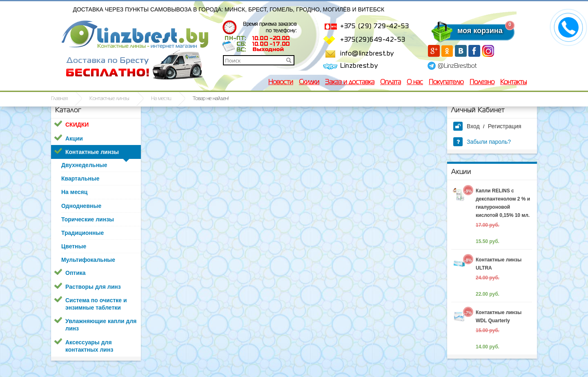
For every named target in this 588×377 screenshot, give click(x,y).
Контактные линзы (109, 99)
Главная (59, 99)
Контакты (513, 83)
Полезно (482, 83)
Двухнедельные (84, 165)
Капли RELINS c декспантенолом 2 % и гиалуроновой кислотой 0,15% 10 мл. (503, 203)
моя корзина (463, 31)
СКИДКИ (77, 125)
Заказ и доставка (350, 83)
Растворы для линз (93, 287)
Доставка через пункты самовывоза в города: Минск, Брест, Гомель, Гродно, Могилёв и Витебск (229, 9)
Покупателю (446, 83)
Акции (74, 138)
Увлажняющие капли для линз (101, 325)
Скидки (309, 83)
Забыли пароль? (482, 142)
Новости (281, 83)
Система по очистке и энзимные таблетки (96, 304)
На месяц (161, 99)
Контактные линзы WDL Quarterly (499, 317)
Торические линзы (88, 219)
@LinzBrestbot (457, 66)
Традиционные (82, 233)
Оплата (391, 83)
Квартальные (80, 178)
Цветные (74, 246)
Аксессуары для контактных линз (89, 346)
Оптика (76, 273)
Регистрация (505, 126)
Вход (467, 126)
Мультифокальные (88, 260)
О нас (415, 83)
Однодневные (81, 206)
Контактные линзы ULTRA (499, 264)
